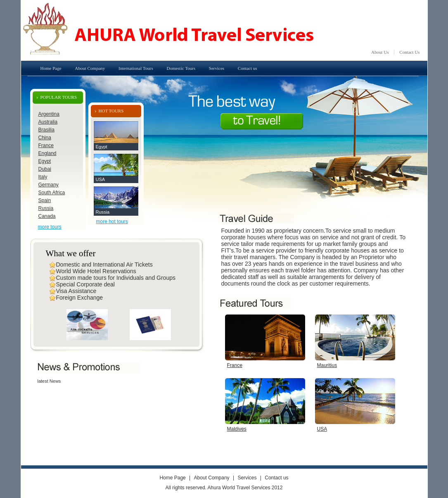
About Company (90, 68)
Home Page (51, 68)
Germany (49, 185)
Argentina (49, 114)
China (45, 138)
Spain (45, 200)
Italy (43, 177)
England (47, 153)
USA (101, 179)
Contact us (248, 68)
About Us (380, 52)
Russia (46, 208)
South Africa (52, 193)
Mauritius (327, 365)
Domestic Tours (181, 68)
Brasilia (46, 130)
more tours (50, 227)
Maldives (237, 429)
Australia (48, 122)
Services (217, 68)
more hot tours (112, 222)
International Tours (136, 68)
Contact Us (409, 52)
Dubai (45, 169)
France (46, 145)
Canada (47, 216)
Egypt (45, 161)
